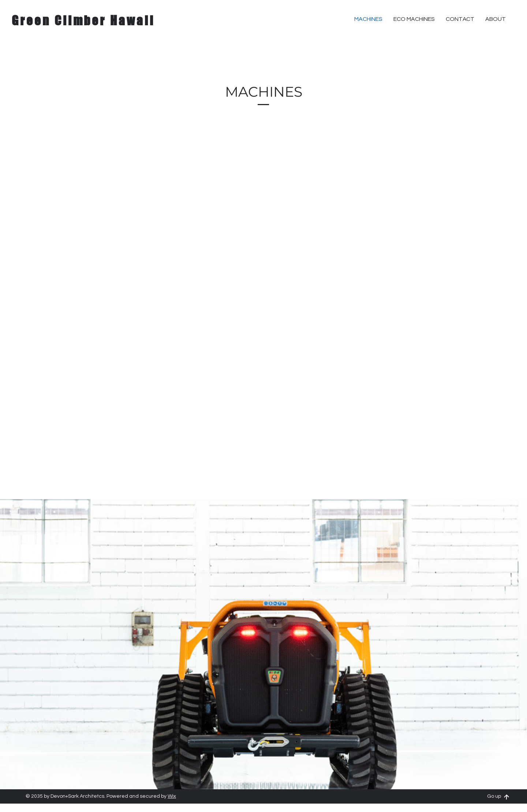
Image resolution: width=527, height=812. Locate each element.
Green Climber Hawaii (83, 21)
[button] (460, 19)
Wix (172, 796)
